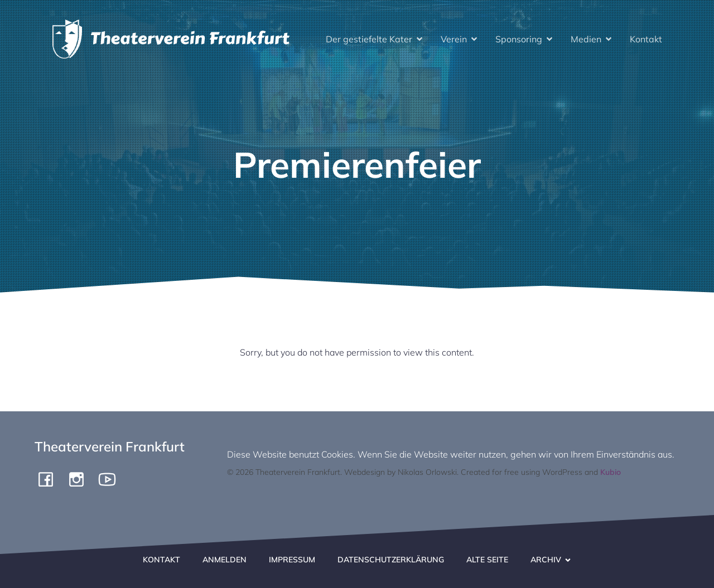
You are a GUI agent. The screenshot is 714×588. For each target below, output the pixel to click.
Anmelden (225, 560)
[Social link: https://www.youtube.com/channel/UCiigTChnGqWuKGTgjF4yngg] (111, 479)
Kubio (611, 472)
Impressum (292, 560)
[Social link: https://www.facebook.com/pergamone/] (50, 479)
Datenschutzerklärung (391, 560)
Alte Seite (487, 560)
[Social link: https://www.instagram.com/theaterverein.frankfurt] (81, 479)
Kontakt (646, 39)
